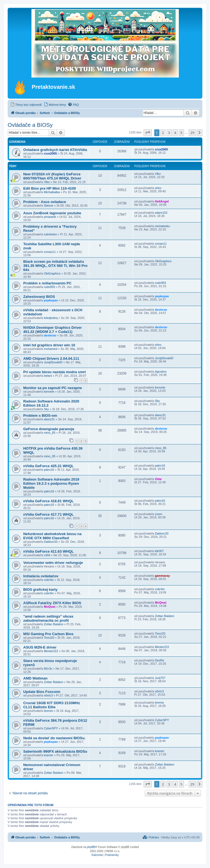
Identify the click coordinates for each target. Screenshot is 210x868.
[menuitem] (26, 105)
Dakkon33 (51, 542)
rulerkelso (50, 234)
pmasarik (50, 217)
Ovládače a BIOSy (30, 125)
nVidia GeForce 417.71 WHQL (48, 514)
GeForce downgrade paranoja (49, 429)
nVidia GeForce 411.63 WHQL (48, 551)
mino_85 (49, 433)
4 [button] (175, 133)
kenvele (49, 392)
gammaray (162, 576)
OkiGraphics (52, 273)
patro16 (49, 470)
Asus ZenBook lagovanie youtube (52, 213)
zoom (158, 514)
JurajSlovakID (53, 362)
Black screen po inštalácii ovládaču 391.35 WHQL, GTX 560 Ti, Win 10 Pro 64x (55, 266)
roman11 (50, 252)
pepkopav (51, 300)
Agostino (161, 372)
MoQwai (49, 607)
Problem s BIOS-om (40, 416)
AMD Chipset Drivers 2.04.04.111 (51, 359)
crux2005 (50, 153)
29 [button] (192, 133)
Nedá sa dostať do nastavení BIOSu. (54, 738)
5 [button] (181, 133)
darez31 (49, 419)
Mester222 (51, 651)
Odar (158, 479)
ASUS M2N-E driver (40, 647)
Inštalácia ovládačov (41, 576)
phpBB (91, 847)
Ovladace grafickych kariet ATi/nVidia (55, 150)
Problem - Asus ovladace (45, 202)
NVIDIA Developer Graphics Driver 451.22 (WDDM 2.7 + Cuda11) (52, 330)
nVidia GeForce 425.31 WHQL (48, 466)
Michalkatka (52, 192)
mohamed (50, 349)
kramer (48, 755)
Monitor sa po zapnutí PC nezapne (53, 388)
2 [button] (163, 133)
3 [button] (169, 133)
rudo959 (49, 287)
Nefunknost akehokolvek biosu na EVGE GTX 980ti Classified (52, 536)
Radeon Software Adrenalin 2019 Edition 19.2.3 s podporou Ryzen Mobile (51, 483)
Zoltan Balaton (53, 624)
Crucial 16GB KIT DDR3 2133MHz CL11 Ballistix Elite (52, 705)
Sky (46, 409)
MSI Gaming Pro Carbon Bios (48, 634)
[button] (148, 133)
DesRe (159, 660)
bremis (48, 711)
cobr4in (49, 580)
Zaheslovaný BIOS (39, 297)
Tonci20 (49, 638)
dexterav (161, 310)
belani (48, 376)
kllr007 (159, 551)
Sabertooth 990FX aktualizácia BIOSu (55, 751)
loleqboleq (51, 318)
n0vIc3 (48, 695)
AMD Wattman (35, 678)
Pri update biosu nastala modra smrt (55, 372)
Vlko (47, 182)
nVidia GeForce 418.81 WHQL (48, 501)
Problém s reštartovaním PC (47, 283)
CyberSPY (51, 728)
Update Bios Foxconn (42, 692)
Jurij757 (160, 678)
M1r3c (48, 669)
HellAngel (162, 201)
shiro (158, 188)
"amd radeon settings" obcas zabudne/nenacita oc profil (48, 618)
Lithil (47, 555)
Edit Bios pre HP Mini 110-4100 (50, 188)
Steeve (48, 205)
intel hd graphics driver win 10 (49, 345)
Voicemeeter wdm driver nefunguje (53, 563)
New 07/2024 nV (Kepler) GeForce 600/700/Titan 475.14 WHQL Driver (52, 176)
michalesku (162, 226)
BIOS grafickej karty (40, 589)
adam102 (161, 213)
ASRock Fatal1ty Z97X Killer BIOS (52, 603)
